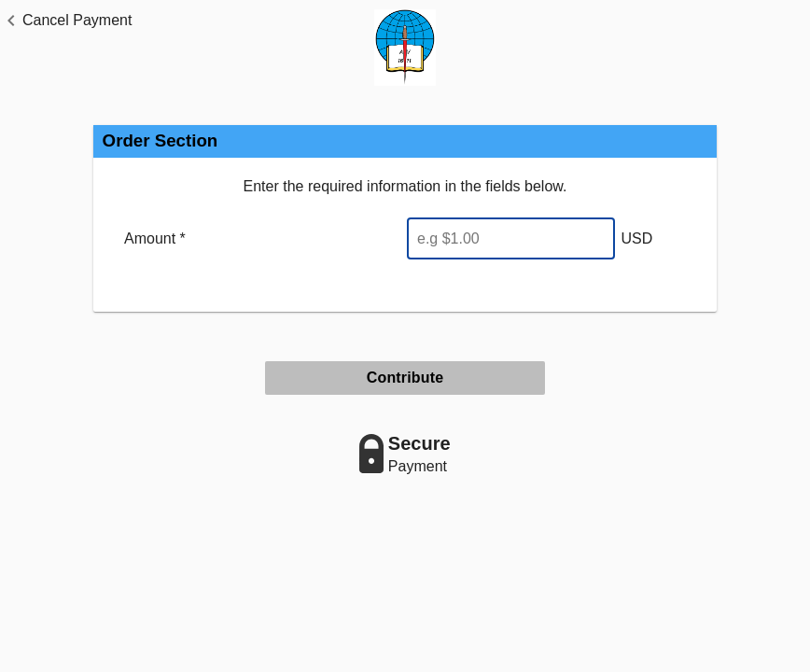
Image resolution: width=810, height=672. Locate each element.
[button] (66, 21)
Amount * (155, 238)
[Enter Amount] (511, 238)
